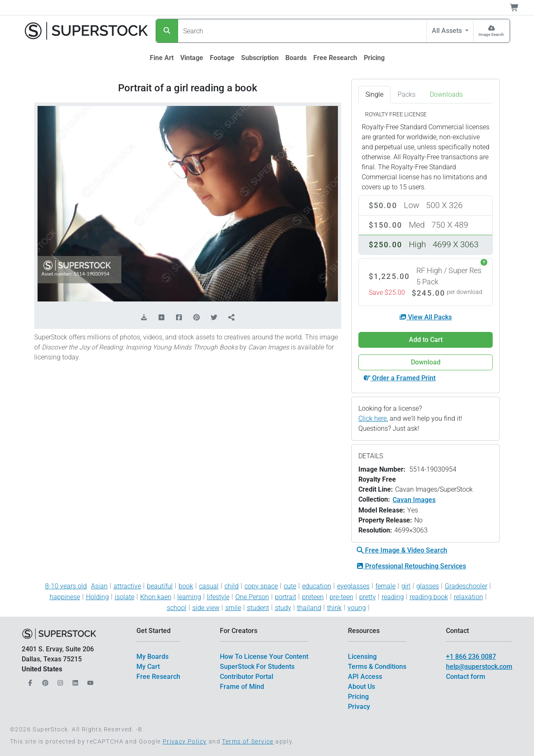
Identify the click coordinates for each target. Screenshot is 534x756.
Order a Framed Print (400, 378)
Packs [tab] (407, 94)
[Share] (232, 318)
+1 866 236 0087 (471, 657)
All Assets (448, 31)
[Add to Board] (161, 318)
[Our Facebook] (29, 681)
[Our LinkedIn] (74, 681)
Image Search (491, 34)
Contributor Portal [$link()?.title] (247, 677)
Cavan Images (414, 500)
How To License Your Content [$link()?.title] (264, 657)
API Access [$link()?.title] (365, 677)
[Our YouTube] (89, 681)
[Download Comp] (144, 318)
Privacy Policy (185, 741)
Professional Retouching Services (411, 566)
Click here (373, 418)
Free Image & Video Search (402, 550)
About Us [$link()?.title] (361, 687)
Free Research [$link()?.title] (158, 677)
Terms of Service (248, 741)
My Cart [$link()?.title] (148, 667)
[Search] (167, 31)
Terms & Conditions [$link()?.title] (377, 667)
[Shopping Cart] (519, 8)
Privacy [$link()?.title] (359, 707)
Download (426, 362)
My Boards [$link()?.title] (152, 657)
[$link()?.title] (162, 58)
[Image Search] (491, 31)
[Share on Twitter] (214, 318)
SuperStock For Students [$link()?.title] (257, 667)
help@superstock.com (479, 667)
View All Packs (426, 317)
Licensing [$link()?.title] (362, 657)
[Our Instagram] (59, 681)
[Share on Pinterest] (196, 318)
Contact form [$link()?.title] (466, 677)
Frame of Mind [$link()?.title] (242, 687)
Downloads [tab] (446, 94)
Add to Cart (426, 340)
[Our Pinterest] (44, 681)
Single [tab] (374, 94)
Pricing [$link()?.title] (358, 697)
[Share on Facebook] (179, 318)
